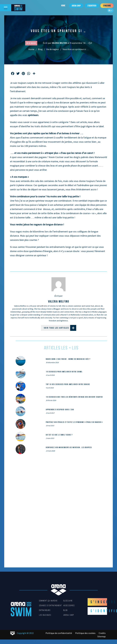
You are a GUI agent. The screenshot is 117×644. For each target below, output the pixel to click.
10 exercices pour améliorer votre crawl (64, 372)
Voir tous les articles (60, 328)
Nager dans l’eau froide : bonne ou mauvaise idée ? (68, 359)
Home (63, 5)
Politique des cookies (85, 633)
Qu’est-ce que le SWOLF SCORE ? (59, 435)
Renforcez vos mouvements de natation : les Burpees (69, 447)
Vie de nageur (53, 49)
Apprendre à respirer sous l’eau (60, 410)
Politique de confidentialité (59, 633)
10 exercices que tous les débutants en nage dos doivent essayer (74, 397)
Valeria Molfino (60, 43)
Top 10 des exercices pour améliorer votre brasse (68, 384)
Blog (40, 49)
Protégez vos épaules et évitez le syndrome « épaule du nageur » (74, 422)
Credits (102, 633)
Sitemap (102, 636)
